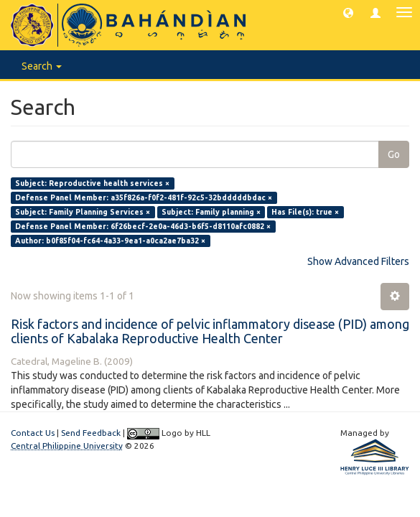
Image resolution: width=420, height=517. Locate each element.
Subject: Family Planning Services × (83, 212)
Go (394, 154)
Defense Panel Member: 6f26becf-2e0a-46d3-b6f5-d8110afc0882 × (143, 226)
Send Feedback (91, 433)
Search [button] (42, 66)
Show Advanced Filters (358, 261)
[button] (348, 12)
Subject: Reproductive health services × (92, 183)
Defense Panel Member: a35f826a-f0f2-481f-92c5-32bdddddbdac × (144, 197)
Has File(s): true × (305, 212)
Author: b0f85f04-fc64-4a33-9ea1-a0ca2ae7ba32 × (110, 241)
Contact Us (33, 433)
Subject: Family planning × (211, 212)
